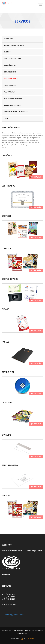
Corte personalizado (13, 59)
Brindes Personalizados (14, 45)
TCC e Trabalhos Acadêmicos (16, 112)
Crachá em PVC (10, 65)
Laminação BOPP (10, 85)
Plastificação (10, 92)
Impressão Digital (11, 79)
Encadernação (10, 72)
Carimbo (7, 52)
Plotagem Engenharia (13, 99)
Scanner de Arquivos (12, 105)
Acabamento (9, 39)
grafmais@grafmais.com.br (14, 615)
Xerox (6, 119)
